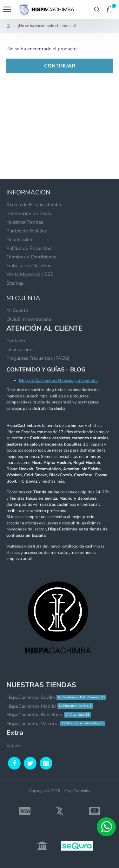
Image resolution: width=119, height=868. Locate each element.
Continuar (60, 66)
